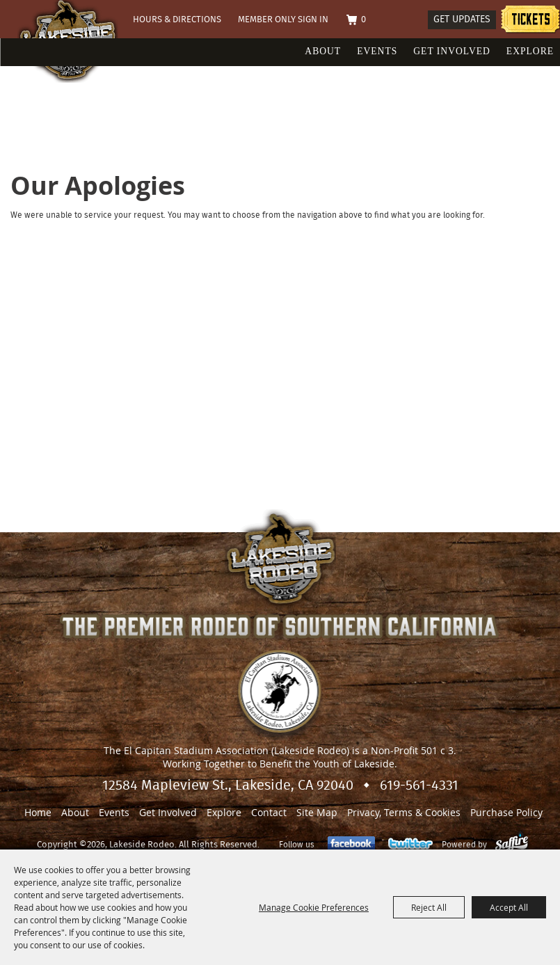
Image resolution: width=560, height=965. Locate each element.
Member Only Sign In (283, 20)
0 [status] (363, 20)
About (323, 51)
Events (377, 51)
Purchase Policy (506, 812)
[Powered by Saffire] (512, 845)
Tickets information (530, 21)
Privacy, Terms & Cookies (404, 812)
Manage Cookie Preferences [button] (314, 907)
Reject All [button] (429, 907)
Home (38, 812)
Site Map (317, 812)
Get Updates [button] (462, 19)
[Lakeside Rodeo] (107, 64)
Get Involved (452, 51)
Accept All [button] (509, 907)
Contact (269, 812)
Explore (530, 51)
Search (411, 21)
